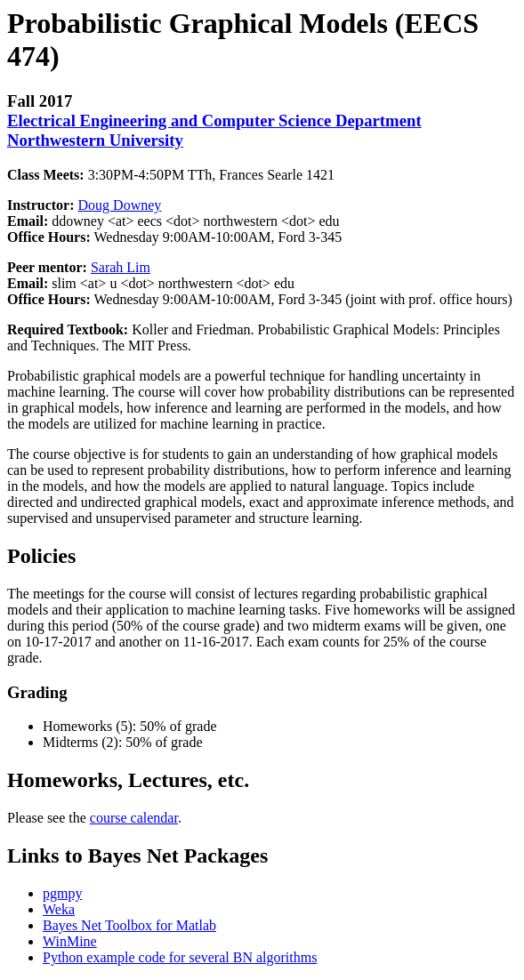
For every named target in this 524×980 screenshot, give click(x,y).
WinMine (70, 941)
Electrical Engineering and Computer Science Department (214, 120)
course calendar (134, 818)
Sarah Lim (121, 267)
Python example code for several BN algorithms (180, 957)
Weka (59, 909)
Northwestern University (95, 140)
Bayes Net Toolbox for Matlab (129, 925)
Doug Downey (120, 205)
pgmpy (62, 893)
